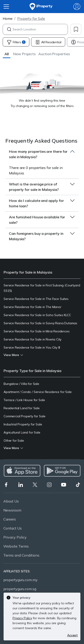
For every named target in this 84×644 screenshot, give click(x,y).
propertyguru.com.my (20, 580)
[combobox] (40, 29)
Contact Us (13, 528)
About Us (11, 501)
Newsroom (12, 510)
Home (8, 18)
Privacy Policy (15, 537)
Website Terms (16, 546)
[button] (7, 54)
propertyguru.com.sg (20, 589)
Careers (10, 519)
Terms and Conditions (21, 555)
